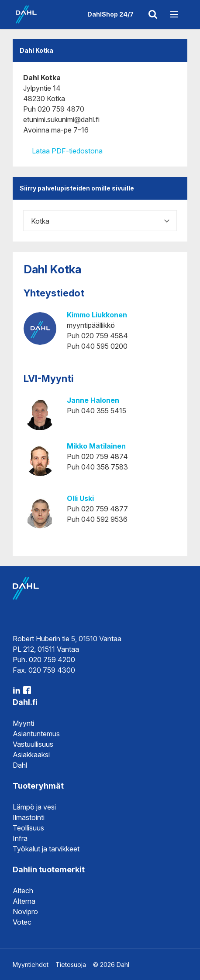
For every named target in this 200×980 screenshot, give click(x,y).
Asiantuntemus (36, 734)
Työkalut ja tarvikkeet (46, 849)
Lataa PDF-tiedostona (63, 151)
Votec (22, 922)
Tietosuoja (71, 965)
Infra (20, 838)
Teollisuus (28, 828)
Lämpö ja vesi (34, 807)
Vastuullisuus (33, 744)
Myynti (23, 723)
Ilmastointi (29, 817)
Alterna (24, 901)
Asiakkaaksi (31, 755)
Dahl (20, 765)
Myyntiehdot (31, 965)
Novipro (25, 912)
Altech (23, 891)
